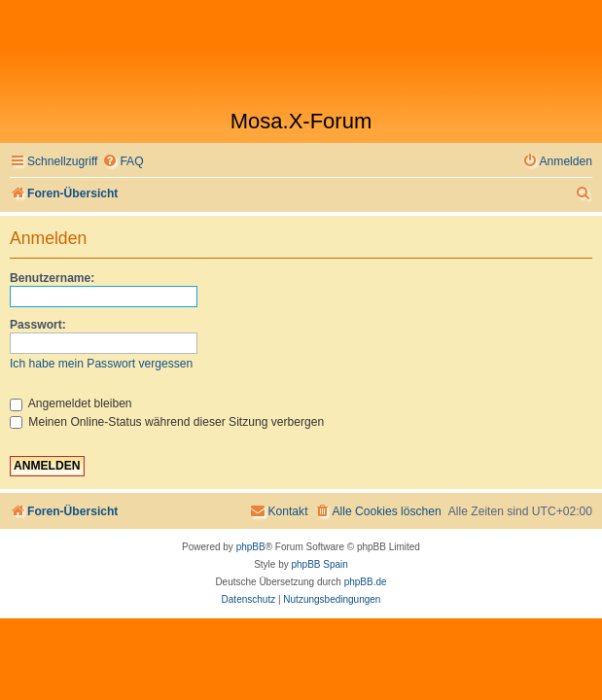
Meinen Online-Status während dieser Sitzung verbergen (167, 422)
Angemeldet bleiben (71, 403)
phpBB (251, 547)
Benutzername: (52, 278)
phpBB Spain (319, 564)
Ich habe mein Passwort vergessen (101, 364)
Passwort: (38, 325)
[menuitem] (123, 162)
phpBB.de (366, 582)
